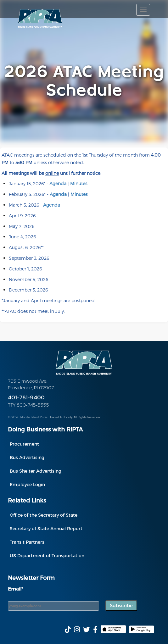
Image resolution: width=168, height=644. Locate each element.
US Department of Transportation (47, 555)
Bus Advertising (27, 457)
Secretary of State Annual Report (46, 528)
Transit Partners (27, 542)
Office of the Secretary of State (44, 515)
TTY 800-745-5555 (28, 405)
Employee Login (27, 484)
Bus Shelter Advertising (36, 471)
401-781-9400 (26, 398)
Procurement (24, 444)
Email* (15, 589)
